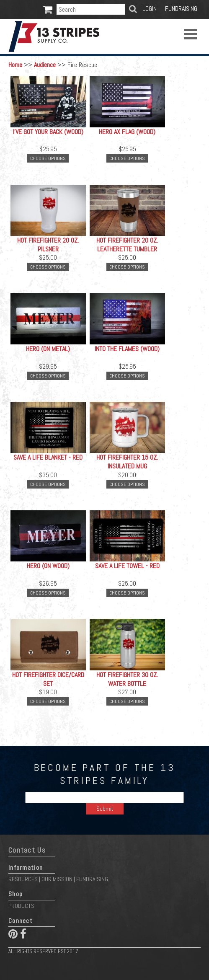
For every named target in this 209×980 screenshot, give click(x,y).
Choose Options (48, 158)
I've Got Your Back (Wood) (48, 132)
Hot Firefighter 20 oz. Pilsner (48, 245)
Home (15, 65)
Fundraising (181, 9)
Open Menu (191, 34)
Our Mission (57, 879)
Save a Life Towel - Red (127, 566)
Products (21, 906)
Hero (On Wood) (48, 566)
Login (150, 9)
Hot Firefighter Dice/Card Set (48, 679)
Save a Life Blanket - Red (48, 457)
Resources (23, 879)
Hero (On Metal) (48, 349)
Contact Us (27, 850)
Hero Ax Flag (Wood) (127, 132)
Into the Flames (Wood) (127, 349)
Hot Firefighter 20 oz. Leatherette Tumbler (127, 245)
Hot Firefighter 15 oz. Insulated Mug (127, 462)
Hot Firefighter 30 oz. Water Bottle (127, 679)
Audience (45, 65)
